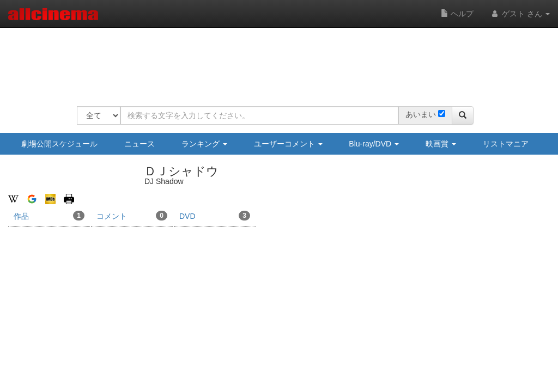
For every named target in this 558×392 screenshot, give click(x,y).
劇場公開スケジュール (59, 144)
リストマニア (506, 144)
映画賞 (441, 144)
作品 (49, 216)
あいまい (421, 114)
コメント (132, 216)
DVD (215, 216)
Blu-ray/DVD (374, 144)
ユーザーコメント (288, 144)
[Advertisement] (275, 60)
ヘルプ (457, 14)
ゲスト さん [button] (520, 14)
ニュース (139, 144)
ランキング (204, 144)
